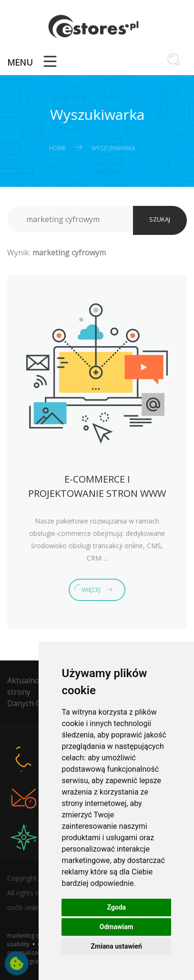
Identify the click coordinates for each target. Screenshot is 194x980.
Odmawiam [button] (117, 927)
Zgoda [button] (116, 907)
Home (57, 148)
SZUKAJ (160, 219)
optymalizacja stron (34, 953)
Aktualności (28, 680)
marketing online (30, 936)
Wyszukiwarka (113, 148)
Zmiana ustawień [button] (117, 946)
